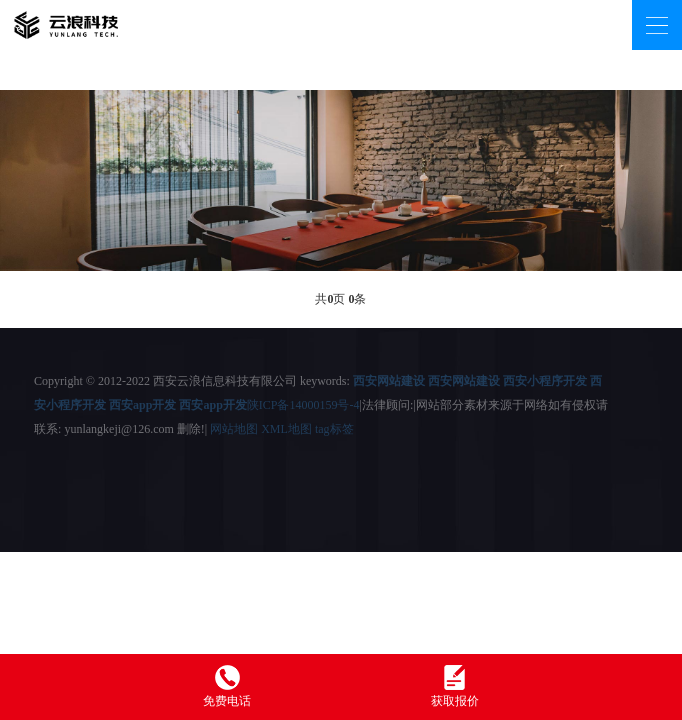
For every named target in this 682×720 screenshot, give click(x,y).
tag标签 (334, 429)
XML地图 (286, 429)
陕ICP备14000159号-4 (303, 405)
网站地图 (234, 429)
